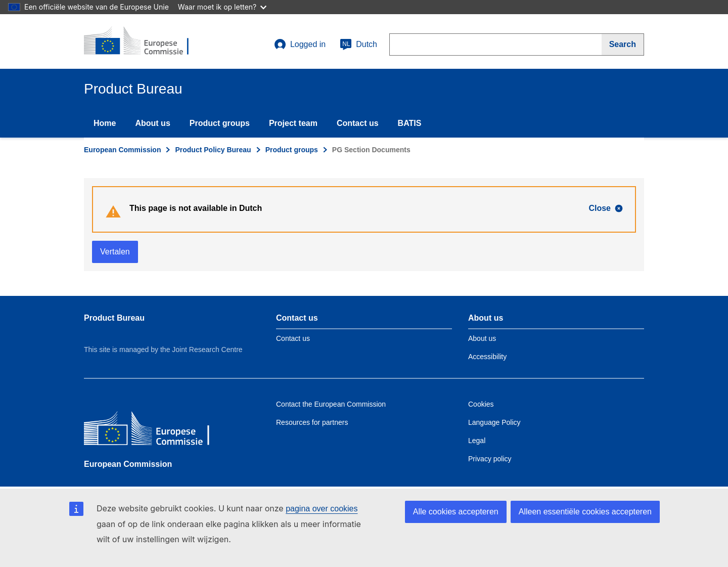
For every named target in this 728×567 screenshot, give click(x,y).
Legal (477, 441)
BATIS (410, 123)
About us (152, 123)
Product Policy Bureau (213, 150)
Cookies (481, 404)
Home (105, 123)
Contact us (358, 123)
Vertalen (115, 252)
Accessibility (487, 357)
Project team (293, 123)
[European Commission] (157, 431)
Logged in (300, 45)
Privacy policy (490, 459)
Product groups (220, 123)
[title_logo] (145, 41)
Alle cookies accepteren (456, 512)
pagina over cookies (322, 509)
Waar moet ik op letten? (222, 7)
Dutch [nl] (358, 45)
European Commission (122, 150)
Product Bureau (114, 318)
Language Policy (494, 422)
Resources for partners (312, 422)
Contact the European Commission (331, 404)
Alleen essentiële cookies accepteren (585, 512)
